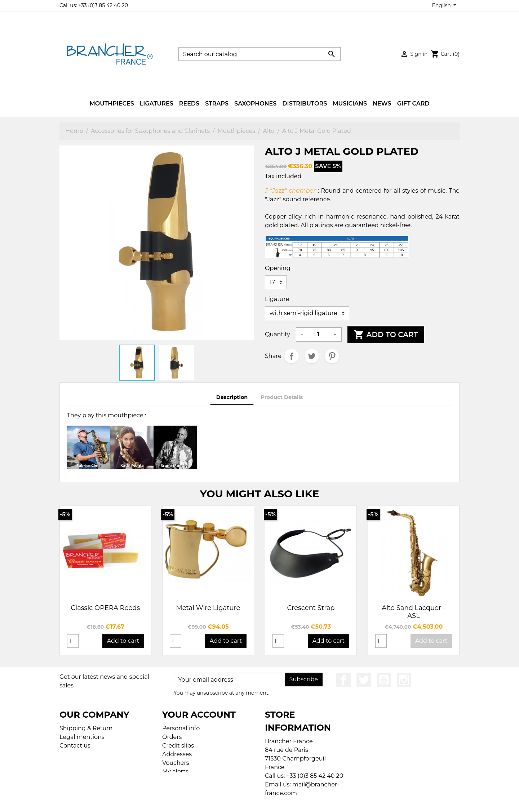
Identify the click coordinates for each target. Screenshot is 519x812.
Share (292, 356)
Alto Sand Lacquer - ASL (414, 612)
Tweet (312, 356)
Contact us (75, 746)
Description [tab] (232, 397)
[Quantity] (318, 335)
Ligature (277, 299)
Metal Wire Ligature (208, 608)
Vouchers (176, 763)
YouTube (384, 680)
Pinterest (332, 356)
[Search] (259, 54)
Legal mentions (82, 737)
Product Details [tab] (282, 397)
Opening (278, 268)
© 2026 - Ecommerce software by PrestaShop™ (261, 802)
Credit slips (178, 746)
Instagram (404, 680)
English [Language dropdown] (442, 5)
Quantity (278, 334)
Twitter (364, 680)
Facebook (343, 680)
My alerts (175, 771)
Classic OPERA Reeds (106, 608)
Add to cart (386, 335)
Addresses (177, 754)
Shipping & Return (86, 728)
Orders (172, 737)
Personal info (181, 728)
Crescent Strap (311, 608)
